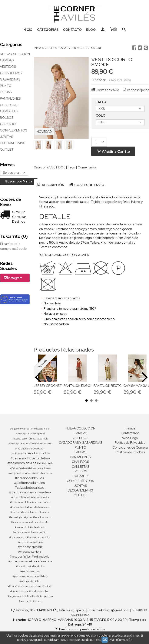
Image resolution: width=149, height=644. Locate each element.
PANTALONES (10, 99)
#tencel (37, 601)
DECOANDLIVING (13, 143)
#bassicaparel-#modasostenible (30, 439)
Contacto (72, 30)
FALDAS (6, 92)
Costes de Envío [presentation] (87, 185)
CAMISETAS (9, 111)
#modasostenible (30, 547)
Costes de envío (105, 90)
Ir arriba (130, 428)
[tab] (50, 185)
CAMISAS (7, 60)
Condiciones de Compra (130, 448)
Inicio (28, 30)
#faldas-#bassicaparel (41, 443)
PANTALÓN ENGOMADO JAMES (87, 386)
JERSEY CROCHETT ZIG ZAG (56, 386)
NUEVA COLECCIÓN (15, 54)
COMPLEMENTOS (14, 130)
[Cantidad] (99, 142)
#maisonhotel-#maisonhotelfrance (30, 502)
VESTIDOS (8, 67)
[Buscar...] (124, 30)
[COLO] (120, 122)
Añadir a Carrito (113, 151)
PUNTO (6, 86)
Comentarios (87, 167)
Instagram (13, 278)
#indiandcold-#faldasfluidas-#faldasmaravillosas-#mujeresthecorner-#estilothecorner (31, 468)
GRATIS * (19, 212)
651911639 (139, 610)
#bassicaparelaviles (18, 443)
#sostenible (26, 601)
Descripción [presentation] (50, 185)
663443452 (80, 615)
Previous (38, 377)
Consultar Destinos (19, 219)
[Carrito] (113, 30)
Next (145, 377)
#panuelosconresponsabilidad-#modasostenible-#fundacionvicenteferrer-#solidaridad (30, 581)
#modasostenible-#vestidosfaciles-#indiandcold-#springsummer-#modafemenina (30, 556)
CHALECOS (9, 105)
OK (105, 640)
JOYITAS (6, 137)
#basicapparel (38, 434)
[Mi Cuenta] (103, 30)
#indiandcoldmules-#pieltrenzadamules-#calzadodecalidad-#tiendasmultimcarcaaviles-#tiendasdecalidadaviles (30, 488)
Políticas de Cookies (130, 452)
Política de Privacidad (130, 443)
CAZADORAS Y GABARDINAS (11, 76)
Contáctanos (130, 433)
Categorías (48, 30)
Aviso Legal (130, 438)
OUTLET (7, 150)
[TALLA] (120, 109)
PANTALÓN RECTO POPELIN (115, 386)
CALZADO (8, 124)
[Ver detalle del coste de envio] (6, 215)
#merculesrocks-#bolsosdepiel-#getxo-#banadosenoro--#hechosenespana (30, 517)
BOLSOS (7, 118)
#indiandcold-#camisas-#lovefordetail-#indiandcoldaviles (29, 458)
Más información (121, 640)
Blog (91, 30)
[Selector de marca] (14, 173)
